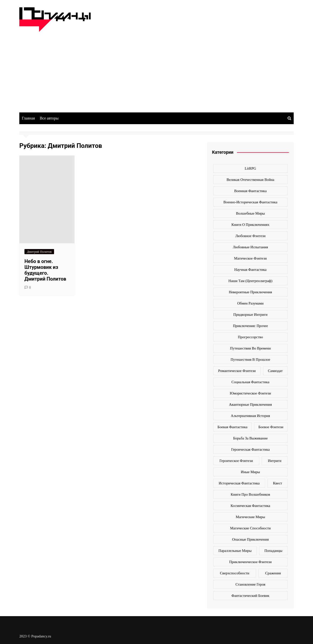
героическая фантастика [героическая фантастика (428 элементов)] (250, 449)
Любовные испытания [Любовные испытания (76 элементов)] (250, 247)
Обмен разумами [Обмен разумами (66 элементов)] (250, 303)
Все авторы (49, 118)
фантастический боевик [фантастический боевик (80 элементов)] (251, 596)
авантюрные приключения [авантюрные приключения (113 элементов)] (250, 404)
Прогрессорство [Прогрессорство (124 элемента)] (251, 337)
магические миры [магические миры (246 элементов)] (250, 517)
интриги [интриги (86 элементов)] (274, 461)
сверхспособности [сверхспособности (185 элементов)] (235, 573)
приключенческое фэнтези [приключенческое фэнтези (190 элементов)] (250, 562)
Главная (28, 118)
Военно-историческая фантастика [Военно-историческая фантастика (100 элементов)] (250, 202)
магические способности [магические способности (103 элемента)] (250, 528)
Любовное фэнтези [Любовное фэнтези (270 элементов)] (250, 236)
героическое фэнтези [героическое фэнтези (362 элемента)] (236, 461)
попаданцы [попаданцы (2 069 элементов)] (273, 551)
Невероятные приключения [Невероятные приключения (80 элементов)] (251, 292)
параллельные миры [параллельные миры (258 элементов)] (235, 551)
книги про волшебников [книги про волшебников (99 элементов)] (250, 494)
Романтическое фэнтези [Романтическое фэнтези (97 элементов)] (237, 371)
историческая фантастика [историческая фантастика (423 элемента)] (239, 483)
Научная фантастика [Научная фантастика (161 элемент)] (250, 270)
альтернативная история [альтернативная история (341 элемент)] (250, 416)
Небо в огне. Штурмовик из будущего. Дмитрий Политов (45, 270)
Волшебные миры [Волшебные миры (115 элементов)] (250, 213)
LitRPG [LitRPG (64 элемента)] (251, 168)
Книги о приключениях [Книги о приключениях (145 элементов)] (251, 225)
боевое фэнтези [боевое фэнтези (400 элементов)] (271, 427)
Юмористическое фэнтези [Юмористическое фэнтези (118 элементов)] (251, 393)
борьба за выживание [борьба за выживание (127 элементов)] (250, 438)
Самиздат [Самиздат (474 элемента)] (275, 371)
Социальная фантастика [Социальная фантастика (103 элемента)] (251, 382)
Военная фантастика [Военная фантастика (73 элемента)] (251, 191)
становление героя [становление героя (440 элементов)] (250, 584)
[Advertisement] (156, 68)
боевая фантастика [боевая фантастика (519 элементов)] (233, 427)
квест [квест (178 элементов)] (277, 483)
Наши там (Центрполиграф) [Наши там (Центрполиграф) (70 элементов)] (250, 281)
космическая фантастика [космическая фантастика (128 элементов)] (250, 506)
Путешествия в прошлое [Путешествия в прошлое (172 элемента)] (250, 360)
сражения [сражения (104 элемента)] (273, 573)
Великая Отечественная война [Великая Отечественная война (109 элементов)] (250, 180)
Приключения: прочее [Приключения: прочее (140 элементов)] (250, 326)
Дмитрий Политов (39, 252)
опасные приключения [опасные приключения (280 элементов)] (250, 539)
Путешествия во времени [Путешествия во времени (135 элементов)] (251, 348)
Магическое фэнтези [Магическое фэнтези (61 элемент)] (250, 258)
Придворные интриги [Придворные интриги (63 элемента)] (250, 315)
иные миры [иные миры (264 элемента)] (250, 472)
